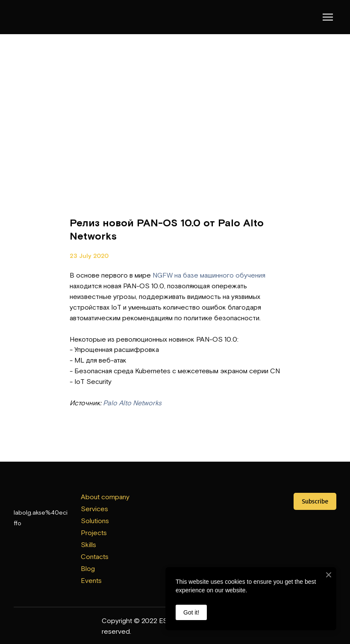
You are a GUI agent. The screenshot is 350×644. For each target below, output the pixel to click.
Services (94, 509)
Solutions (95, 521)
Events (91, 580)
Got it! (191, 612)
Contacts (95, 556)
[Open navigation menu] (328, 17)
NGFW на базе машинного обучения (209, 275)
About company (105, 497)
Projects (94, 533)
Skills (88, 544)
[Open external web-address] (175, 503)
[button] (315, 501)
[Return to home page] (31, 17)
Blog (88, 568)
